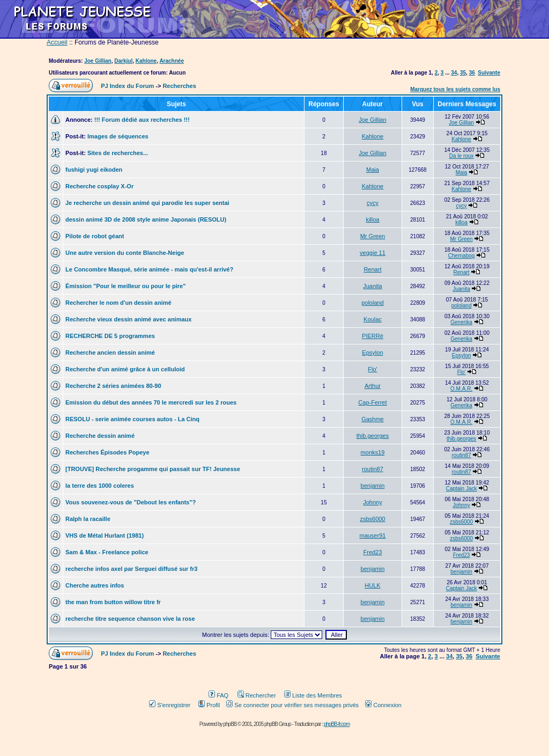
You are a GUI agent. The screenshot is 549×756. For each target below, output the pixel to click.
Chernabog (461, 256)
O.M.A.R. (461, 389)
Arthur (373, 386)
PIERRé (373, 336)
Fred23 (373, 552)
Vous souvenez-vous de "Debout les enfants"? (131, 502)
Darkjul (123, 61)
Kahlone (146, 61)
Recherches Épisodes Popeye (107, 452)
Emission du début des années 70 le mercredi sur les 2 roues (151, 402)
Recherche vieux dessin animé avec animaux (128, 319)
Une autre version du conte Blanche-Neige (125, 253)
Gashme (373, 419)
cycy (373, 203)
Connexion (383, 705)
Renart (372, 269)
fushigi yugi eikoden (94, 170)
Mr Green (373, 236)
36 (472, 73)
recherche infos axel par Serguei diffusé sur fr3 (131, 569)
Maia (373, 170)
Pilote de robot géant (95, 236)
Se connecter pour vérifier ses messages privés (292, 705)
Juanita (372, 286)
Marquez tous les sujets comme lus (455, 89)
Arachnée (172, 61)
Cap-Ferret (372, 402)
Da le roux (462, 156)
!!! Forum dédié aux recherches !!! (142, 120)
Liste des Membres (313, 695)
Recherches (179, 86)
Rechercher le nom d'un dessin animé (118, 303)
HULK (372, 585)
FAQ (218, 695)
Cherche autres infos (95, 585)
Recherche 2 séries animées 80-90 (113, 386)
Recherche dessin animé (100, 436)
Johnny (372, 502)
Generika (461, 322)
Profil (209, 705)
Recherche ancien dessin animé (110, 353)
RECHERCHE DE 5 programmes (110, 336)
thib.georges (373, 436)
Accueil (57, 42)
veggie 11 (373, 253)
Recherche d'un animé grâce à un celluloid (125, 369)
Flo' (372, 369)
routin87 (462, 455)
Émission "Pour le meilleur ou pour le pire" (125, 286)
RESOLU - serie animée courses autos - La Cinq (132, 419)
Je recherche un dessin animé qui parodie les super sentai (147, 203)
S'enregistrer (170, 705)
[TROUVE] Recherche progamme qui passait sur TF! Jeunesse (153, 469)
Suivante (489, 73)
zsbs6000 (372, 519)
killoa (372, 219)
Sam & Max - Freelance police (107, 552)
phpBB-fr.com (337, 724)
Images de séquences (118, 136)
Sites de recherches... (118, 153)
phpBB (230, 724)
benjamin (373, 486)
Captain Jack (462, 489)
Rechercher (257, 695)
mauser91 (372, 535)
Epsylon (372, 353)
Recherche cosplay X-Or (99, 186)
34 (454, 73)
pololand (373, 303)
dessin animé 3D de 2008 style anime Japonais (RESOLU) (146, 219)
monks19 (373, 452)
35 (463, 73)
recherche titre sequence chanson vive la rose (130, 619)
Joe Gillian (98, 61)
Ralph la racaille (88, 519)
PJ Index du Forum (127, 86)
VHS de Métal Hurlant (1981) (105, 535)
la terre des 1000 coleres (100, 486)
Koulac (373, 319)
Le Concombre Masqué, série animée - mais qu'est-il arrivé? (149, 269)
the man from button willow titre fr (113, 602)
